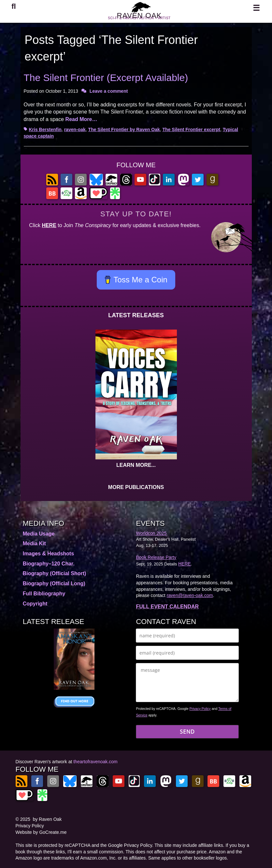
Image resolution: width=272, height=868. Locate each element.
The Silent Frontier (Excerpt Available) (106, 78)
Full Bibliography (44, 594)
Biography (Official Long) (54, 583)
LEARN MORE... (136, 465)
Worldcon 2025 (151, 533)
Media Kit (34, 543)
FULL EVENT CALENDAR (167, 607)
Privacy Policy (200, 709)
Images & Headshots (48, 554)
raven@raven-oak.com (190, 595)
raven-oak (75, 129)
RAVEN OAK (139, 19)
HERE (49, 225)
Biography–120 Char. (49, 564)
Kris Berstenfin (45, 129)
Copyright (35, 604)
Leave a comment (109, 91)
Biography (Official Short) (55, 573)
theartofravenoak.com (95, 762)
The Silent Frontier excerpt (191, 129)
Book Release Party (156, 557)
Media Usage (39, 534)
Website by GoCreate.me (41, 832)
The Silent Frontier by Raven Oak (124, 129)
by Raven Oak (47, 819)
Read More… (81, 119)
